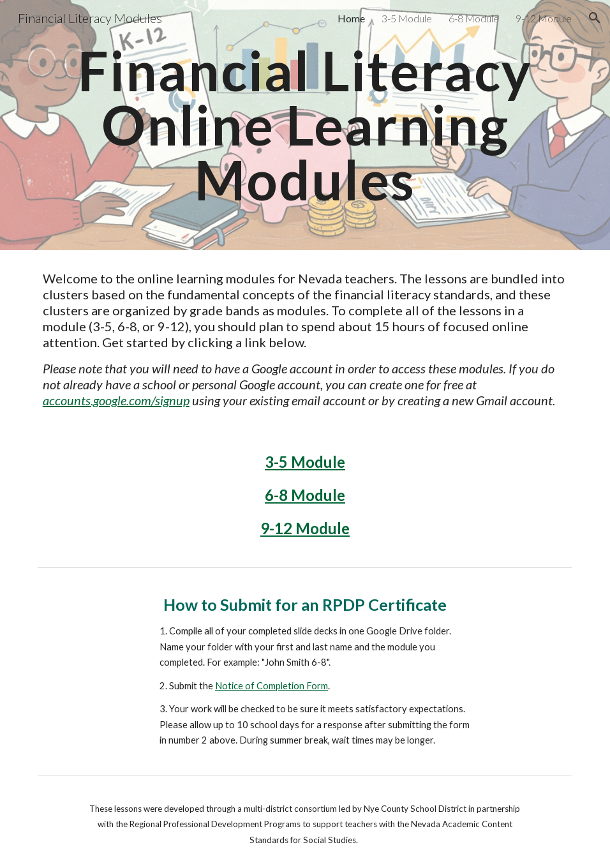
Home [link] (351, 18)
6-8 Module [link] (474, 18)
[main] (305, 125)
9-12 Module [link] (544, 18)
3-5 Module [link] (407, 18)
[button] (595, 18)
